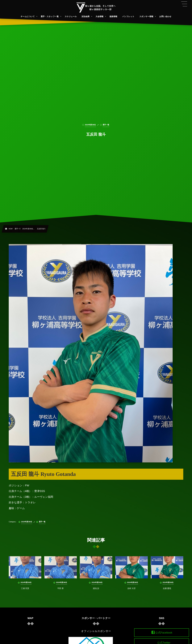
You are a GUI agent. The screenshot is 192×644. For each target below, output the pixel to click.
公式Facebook (164, 633)
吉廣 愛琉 (167, 591)
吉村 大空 (132, 591)
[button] (184, 4)
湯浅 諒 (96, 591)
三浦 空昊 (25, 591)
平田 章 (61, 591)
